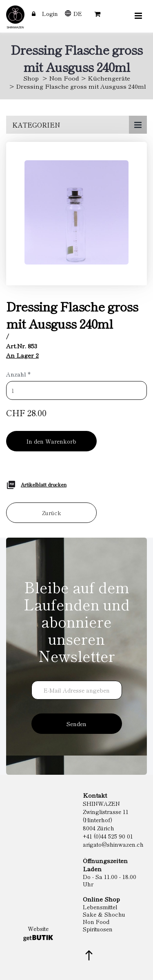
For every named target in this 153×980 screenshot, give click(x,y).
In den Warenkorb (51, 441)
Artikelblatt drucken (44, 484)
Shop (31, 78)
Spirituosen (98, 929)
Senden (76, 724)
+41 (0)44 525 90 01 (108, 836)
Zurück (52, 513)
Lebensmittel (100, 907)
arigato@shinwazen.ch (113, 844)
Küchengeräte (109, 78)
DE (78, 13)
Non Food (64, 78)
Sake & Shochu (104, 914)
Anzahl (18, 374)
